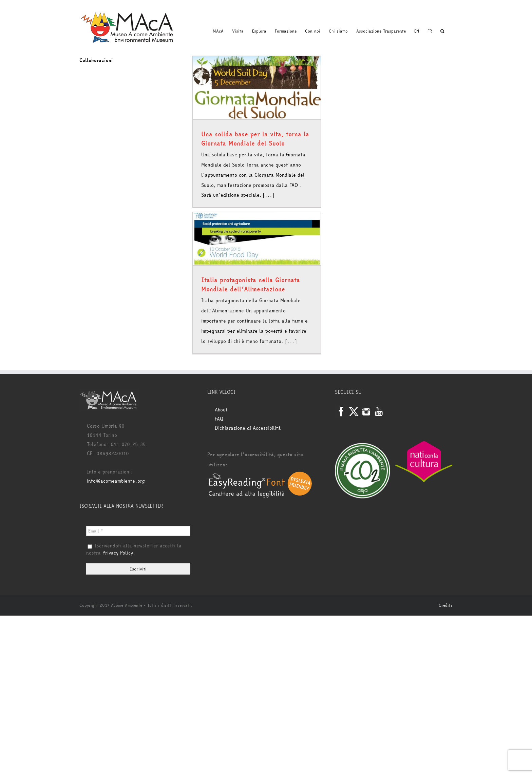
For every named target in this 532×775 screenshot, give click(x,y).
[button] (442, 31)
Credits (446, 605)
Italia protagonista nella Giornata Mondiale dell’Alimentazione (251, 285)
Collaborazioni (96, 61)
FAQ (219, 419)
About (221, 410)
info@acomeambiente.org (116, 481)
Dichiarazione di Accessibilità (248, 428)
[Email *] (138, 531)
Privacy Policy (118, 553)
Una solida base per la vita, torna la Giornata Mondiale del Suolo (255, 139)
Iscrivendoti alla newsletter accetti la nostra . (134, 550)
